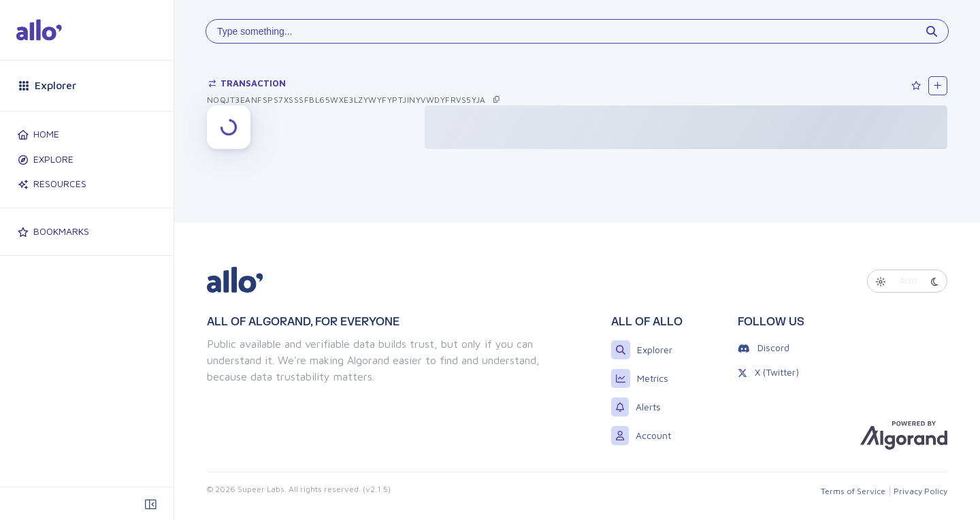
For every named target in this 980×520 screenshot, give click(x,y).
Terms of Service (853, 491)
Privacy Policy (920, 491)
